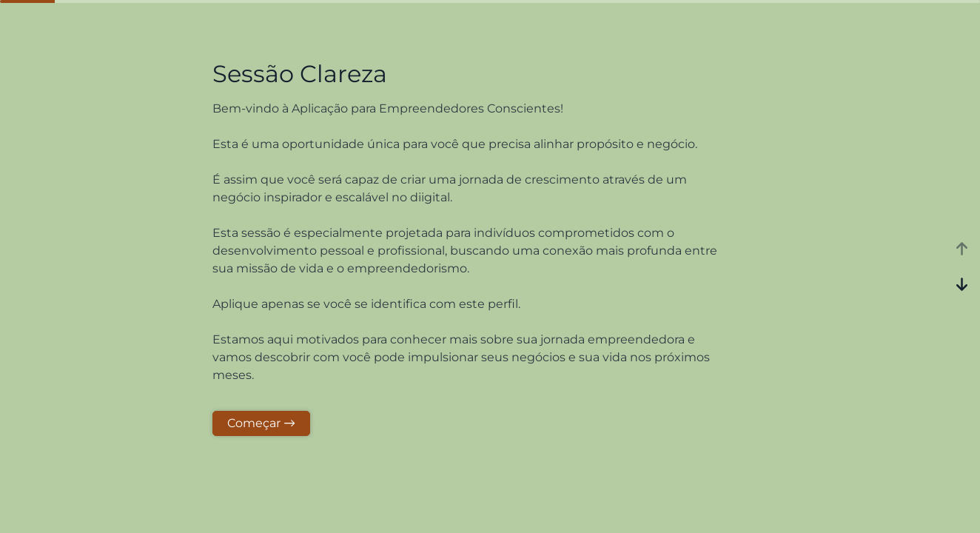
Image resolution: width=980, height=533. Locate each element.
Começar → (261, 423)
